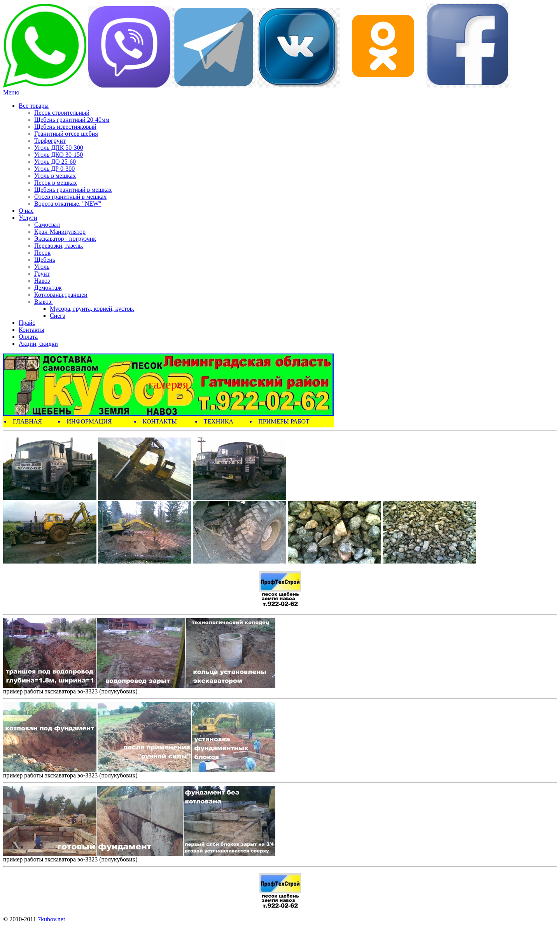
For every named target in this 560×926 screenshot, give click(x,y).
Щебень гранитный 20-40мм (72, 120)
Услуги (28, 218)
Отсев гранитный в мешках (70, 197)
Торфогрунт (50, 141)
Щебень (45, 260)
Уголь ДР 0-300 (54, 169)
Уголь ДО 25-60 (55, 162)
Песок (42, 253)
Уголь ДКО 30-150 (59, 155)
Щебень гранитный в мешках (73, 190)
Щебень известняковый (65, 127)
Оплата (28, 337)
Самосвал (47, 225)
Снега (58, 316)
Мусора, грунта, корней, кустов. (92, 309)
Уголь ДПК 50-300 (59, 148)
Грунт (42, 274)
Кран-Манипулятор (60, 232)
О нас (26, 211)
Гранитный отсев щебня (66, 134)
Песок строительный (62, 113)
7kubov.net (52, 919)
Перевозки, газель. (59, 246)
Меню (11, 92)
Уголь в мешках (55, 176)
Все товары (34, 106)
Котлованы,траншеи (61, 295)
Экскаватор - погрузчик (65, 239)
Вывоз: (44, 302)
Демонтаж (48, 288)
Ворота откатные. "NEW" (68, 204)
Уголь (42, 267)
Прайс (27, 323)
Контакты (31, 330)
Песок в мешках (56, 183)
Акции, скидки (38, 344)
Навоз (42, 281)
